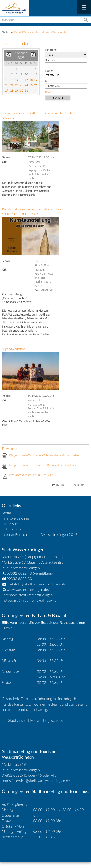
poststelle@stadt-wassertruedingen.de (36, 584)
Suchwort (51, 60)
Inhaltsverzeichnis (16, 518)
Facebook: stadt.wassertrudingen (27, 595)
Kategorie (51, 50)
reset (48, 92)
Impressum (10, 524)
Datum (49, 71)
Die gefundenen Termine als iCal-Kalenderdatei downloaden (44, 465)
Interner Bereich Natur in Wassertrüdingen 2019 (40, 534)
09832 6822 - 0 (17, 573)
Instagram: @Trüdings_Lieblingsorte (29, 600)
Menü (84, 7)
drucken (60, 485)
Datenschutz (12, 529)
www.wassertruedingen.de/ (28, 590)
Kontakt (8, 513)
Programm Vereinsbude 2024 (32, 475)
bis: (47, 81)
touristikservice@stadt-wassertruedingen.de (36, 781)
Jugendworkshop (14, 349)
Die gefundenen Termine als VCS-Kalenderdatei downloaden (44, 455)
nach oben (79, 485)
